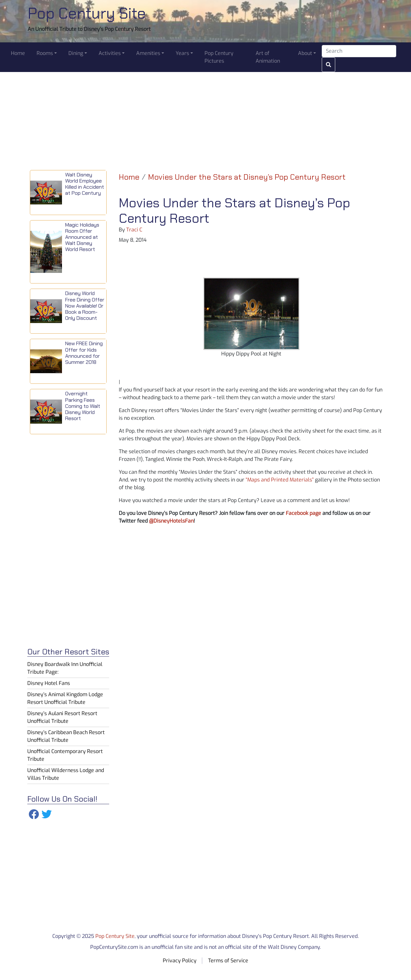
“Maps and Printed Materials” (280, 480)
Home (129, 177)
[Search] (359, 51)
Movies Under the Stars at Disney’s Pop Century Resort (247, 177)
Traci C (134, 230)
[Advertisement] (205, 117)
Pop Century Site (87, 13)
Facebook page (303, 513)
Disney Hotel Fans (49, 683)
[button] (47, 53)
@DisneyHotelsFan (171, 521)
